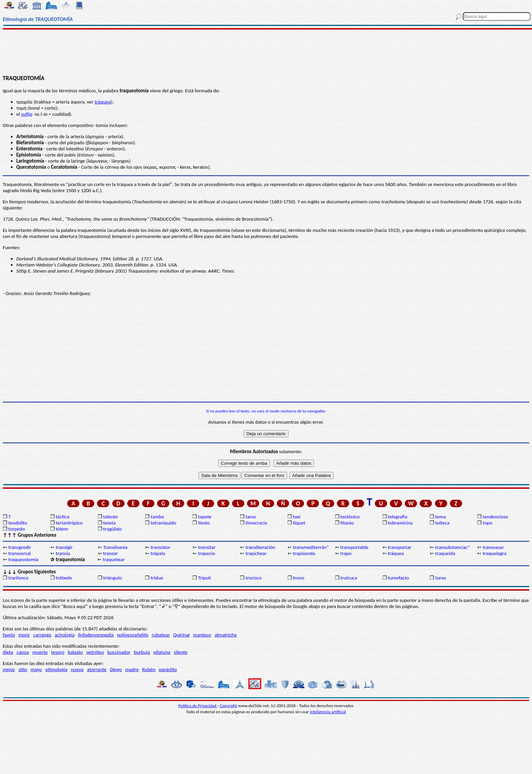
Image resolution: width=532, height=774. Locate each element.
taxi (297, 517)
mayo (36, 669)
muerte (40, 652)
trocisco (253, 578)
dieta (8, 652)
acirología (65, 635)
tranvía (63, 553)
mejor (9, 669)
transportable (354, 547)
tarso (251, 517)
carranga (42, 635)
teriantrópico (69, 523)
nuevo (77, 669)
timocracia (256, 523)
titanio (347, 523)
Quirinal (181, 635)
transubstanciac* (453, 547)
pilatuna (162, 652)
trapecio (207, 553)
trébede (64, 578)
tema (441, 517)
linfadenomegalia (96, 635)
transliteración (260, 547)
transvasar (493, 547)
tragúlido (112, 529)
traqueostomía (23, 559)
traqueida (445, 553)
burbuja (142, 652)
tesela (109, 523)
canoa (23, 652)
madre (132, 669)
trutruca (349, 578)
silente (180, 652)
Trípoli (205, 578)
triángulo (112, 578)
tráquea (103, 102)
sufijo (27, 114)
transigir (64, 547)
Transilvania (115, 547)
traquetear (114, 559)
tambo (157, 517)
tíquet (299, 523)
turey (441, 578)
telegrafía (397, 517)
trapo (346, 553)
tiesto (204, 523)
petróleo (95, 652)
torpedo (16, 529)
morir (24, 635)
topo (488, 523)
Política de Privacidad (198, 706)
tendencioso (496, 517)
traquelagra (495, 553)
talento (110, 517)
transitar (207, 547)
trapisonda (304, 553)
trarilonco (18, 578)
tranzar (110, 553)
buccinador (119, 652)
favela (9, 635)
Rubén (149, 669)
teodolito (18, 523)
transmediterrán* (311, 547)
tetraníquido (164, 523)
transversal (19, 553)
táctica (62, 517)
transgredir (20, 547)
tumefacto (398, 578)
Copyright (229, 706)
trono (299, 578)
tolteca (442, 523)
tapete (205, 517)
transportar (400, 547)
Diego (116, 669)
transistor (160, 547)
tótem (62, 529)
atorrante (97, 669)
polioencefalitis (133, 635)
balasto (75, 652)
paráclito (168, 669)
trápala (158, 553)
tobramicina (400, 523)
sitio (23, 669)
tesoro (58, 652)
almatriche (226, 635)
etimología (56, 669)
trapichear (256, 553)
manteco (202, 635)
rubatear (161, 635)
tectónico (350, 517)
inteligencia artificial (328, 712)
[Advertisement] (266, 52)
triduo (157, 578)
